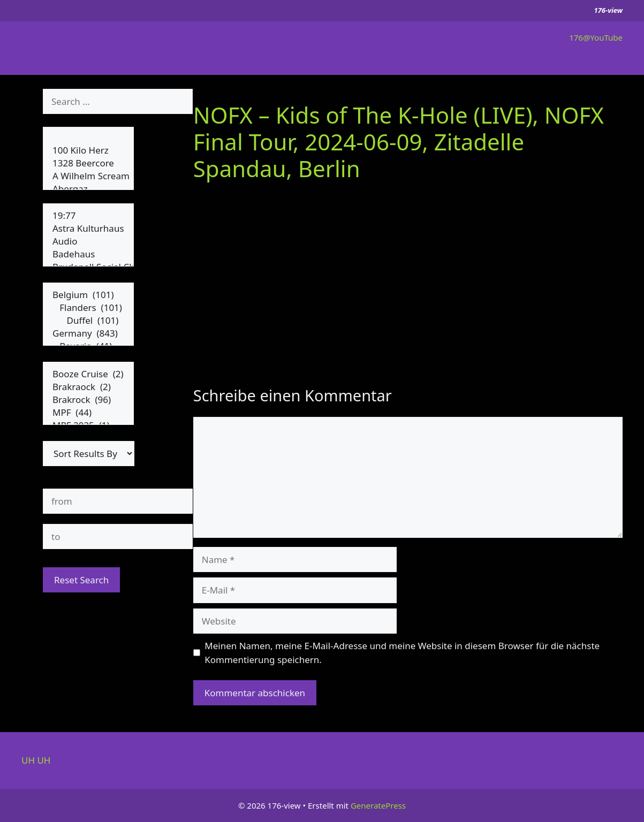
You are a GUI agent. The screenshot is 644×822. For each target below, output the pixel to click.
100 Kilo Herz (88, 150)
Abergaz (88, 189)
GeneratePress (378, 805)
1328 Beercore (88, 163)
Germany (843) (88, 333)
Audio (88, 241)
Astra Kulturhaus (88, 229)
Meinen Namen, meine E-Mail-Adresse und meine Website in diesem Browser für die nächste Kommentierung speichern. (402, 653)
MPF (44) (88, 413)
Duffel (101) (88, 321)
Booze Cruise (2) (88, 374)
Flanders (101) (88, 308)
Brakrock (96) (88, 400)
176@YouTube (596, 37)
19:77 (88, 216)
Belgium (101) (88, 295)
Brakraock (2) (88, 387)
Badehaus (88, 254)
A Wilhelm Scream (88, 176)
